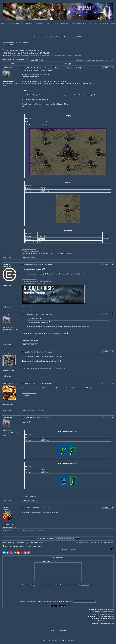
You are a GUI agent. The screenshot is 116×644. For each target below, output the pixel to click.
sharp (54, 602)
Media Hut (33, 50)
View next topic (109, 60)
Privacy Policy (39, 23)
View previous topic (97, 60)
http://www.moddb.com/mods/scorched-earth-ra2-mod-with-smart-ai (45, 368)
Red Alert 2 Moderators (58, 56)
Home (3, 23)
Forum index (9, 50)
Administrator (85, 585)
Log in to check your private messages (96, 23)
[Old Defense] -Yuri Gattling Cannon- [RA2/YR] (26, 53)
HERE (79, 37)
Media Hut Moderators (30, 56)
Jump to (64, 549)
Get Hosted (11, 23)
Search (48, 23)
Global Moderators (17, 56)
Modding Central (21, 50)
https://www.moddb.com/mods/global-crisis (36, 281)
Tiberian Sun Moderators (73, 56)
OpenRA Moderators (44, 56)
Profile (80, 23)
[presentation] (22, 593)
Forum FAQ (29, 23)
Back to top (7, 257)
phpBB (57, 630)
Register (73, 23)
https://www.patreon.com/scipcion (33, 284)
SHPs (40, 50)
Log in (113, 23)
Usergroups (65, 23)
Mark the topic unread (82, 60)
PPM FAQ (20, 23)
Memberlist (55, 23)
